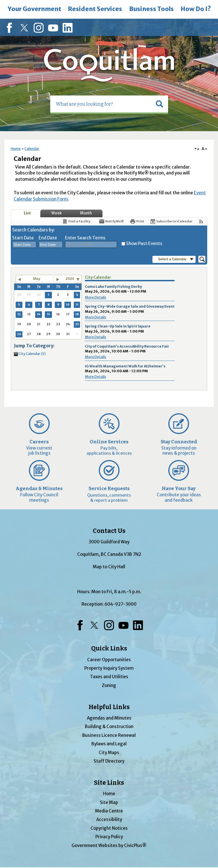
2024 (70, 279)
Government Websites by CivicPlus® (109, 845)
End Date (48, 238)
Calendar (32, 149)
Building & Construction (109, 726)
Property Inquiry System (109, 668)
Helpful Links (109, 707)
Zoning (109, 685)
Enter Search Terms (85, 238)
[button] (160, 104)
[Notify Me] (111, 221)
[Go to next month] (58, 279)
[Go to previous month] (19, 279)
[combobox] (24, 244)
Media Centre (109, 811)
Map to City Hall (109, 567)
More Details (96, 297)
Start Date (23, 238)
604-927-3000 (120, 604)
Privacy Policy (109, 837)
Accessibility (109, 819)
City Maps (109, 753)
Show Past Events (144, 243)
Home (16, 149)
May (37, 279)
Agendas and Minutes (109, 718)
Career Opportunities (109, 660)
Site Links (109, 783)
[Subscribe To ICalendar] (171, 221)
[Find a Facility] (76, 221)
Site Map (109, 802)
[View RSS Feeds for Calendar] (201, 221)
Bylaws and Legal (109, 744)
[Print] (137, 221)
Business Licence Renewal (109, 735)
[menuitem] (34, 9)
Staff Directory (109, 761)
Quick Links (109, 648)
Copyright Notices (109, 828)
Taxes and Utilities (109, 677)
